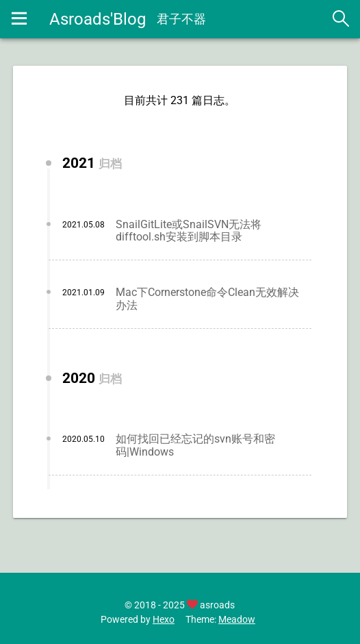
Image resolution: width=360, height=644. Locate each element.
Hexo (164, 619)
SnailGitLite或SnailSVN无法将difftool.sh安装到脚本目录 (189, 231)
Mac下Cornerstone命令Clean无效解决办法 (207, 298)
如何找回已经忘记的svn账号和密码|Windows (195, 445)
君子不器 (181, 19)
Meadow (237, 619)
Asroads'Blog (98, 19)
